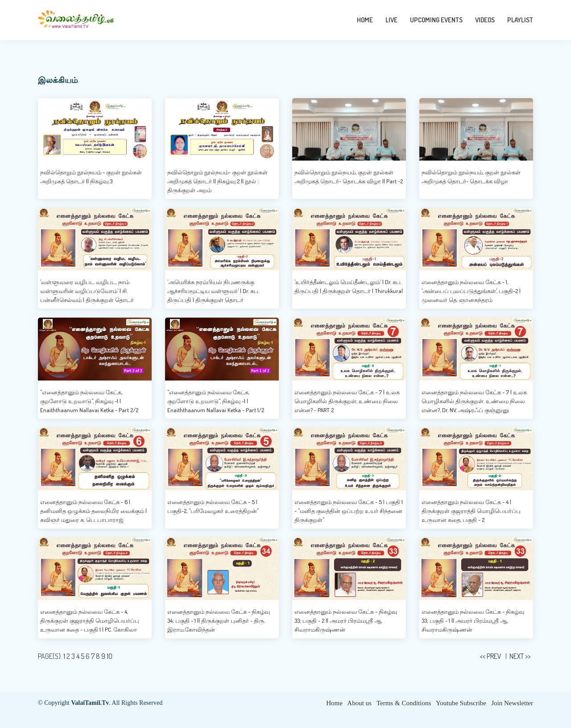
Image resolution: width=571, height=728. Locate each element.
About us (359, 703)
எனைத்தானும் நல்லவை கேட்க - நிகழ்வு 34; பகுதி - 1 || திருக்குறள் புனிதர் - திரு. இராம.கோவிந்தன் (219, 620)
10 (110, 656)
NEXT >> (520, 656)
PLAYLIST (520, 20)
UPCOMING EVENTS (436, 20)
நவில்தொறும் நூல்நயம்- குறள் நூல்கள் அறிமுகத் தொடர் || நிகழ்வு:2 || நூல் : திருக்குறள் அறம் (217, 181)
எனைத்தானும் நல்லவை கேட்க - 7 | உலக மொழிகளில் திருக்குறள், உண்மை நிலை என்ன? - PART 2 (347, 401)
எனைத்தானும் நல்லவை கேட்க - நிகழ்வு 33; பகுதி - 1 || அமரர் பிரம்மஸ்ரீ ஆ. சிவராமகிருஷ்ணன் (473, 620)
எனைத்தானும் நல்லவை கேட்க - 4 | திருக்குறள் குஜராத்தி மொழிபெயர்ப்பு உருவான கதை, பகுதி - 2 (471, 511)
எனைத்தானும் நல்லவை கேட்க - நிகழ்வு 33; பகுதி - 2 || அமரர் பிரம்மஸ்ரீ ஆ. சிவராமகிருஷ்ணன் (346, 620)
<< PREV (491, 656)
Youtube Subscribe (461, 703)
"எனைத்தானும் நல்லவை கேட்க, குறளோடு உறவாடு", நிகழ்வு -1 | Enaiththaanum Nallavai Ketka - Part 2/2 (89, 401)
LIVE (391, 20)
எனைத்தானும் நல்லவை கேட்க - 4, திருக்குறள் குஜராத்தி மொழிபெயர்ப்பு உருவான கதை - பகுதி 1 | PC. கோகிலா (90, 620)
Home (334, 703)
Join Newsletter (512, 703)
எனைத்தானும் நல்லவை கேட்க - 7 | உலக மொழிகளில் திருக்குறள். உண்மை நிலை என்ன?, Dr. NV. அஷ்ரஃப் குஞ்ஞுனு (474, 401)
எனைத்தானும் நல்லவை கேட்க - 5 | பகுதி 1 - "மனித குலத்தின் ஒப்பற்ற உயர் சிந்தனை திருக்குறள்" (349, 511)
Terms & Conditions (404, 703)
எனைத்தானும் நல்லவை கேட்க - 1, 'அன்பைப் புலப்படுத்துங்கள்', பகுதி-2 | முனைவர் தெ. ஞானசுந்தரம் (471, 291)
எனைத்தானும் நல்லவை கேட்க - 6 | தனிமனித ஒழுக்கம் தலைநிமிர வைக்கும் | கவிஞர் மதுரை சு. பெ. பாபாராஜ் (93, 511)
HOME (365, 20)
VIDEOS (485, 20)
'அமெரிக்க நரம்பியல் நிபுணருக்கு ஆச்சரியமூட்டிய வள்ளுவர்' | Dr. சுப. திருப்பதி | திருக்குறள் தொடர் (213, 291)
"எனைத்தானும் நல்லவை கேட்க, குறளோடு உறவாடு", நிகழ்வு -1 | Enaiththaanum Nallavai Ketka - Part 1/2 (216, 401)
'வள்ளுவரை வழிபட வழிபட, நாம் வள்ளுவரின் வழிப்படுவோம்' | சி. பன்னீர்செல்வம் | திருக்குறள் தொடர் (87, 291)
